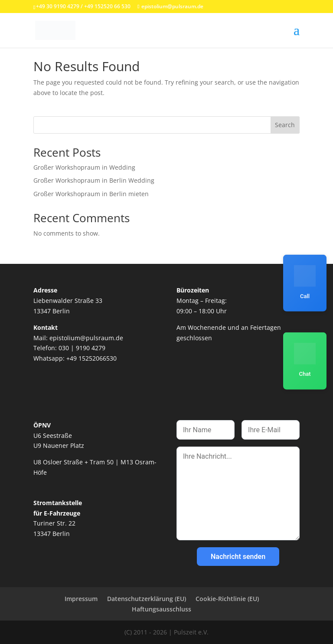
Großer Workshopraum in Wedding (84, 167)
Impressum (81, 599)
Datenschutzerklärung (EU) (147, 599)
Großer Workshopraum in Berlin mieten (91, 194)
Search (285, 125)
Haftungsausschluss (162, 609)
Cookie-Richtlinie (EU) (227, 599)
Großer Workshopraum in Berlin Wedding (94, 180)
